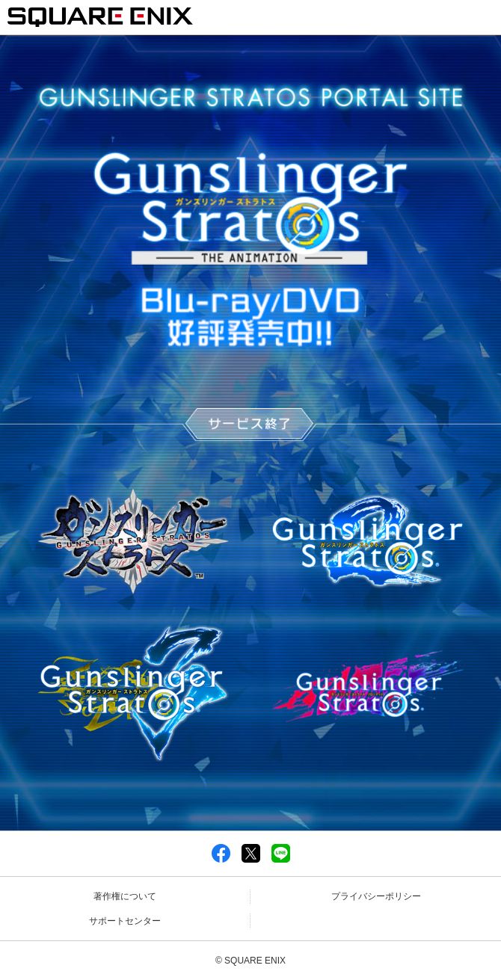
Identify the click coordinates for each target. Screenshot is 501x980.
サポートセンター (125, 921)
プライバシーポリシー (376, 896)
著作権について (125, 896)
